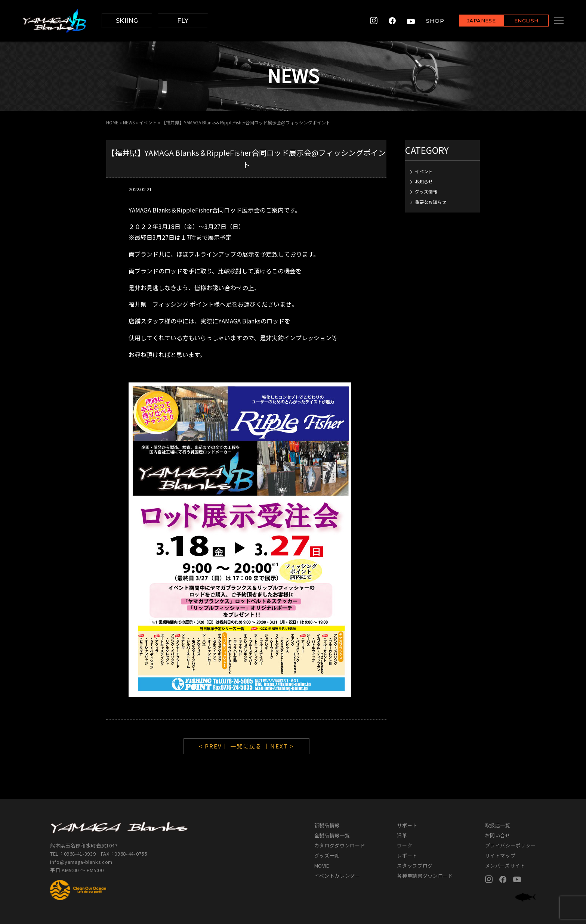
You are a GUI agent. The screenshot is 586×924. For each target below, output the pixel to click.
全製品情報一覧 (332, 835)
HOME (112, 122)
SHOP (426, 21)
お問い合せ (498, 835)
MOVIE (322, 866)
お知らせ (424, 181)
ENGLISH (517, 21)
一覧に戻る (246, 746)
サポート (407, 825)
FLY (183, 21)
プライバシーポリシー (511, 845)
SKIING (127, 21)
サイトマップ (500, 855)
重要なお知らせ (431, 201)
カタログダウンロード (340, 845)
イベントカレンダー (337, 876)
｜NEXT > (279, 746)
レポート (407, 855)
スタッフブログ (415, 866)
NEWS (129, 122)
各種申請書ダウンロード (425, 876)
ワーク (405, 845)
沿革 (402, 835)
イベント (149, 122)
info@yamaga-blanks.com (82, 862)
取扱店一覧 (498, 825)
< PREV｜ (215, 746)
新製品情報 (327, 825)
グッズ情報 (426, 191)
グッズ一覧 (327, 855)
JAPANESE (472, 21)
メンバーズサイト (505, 866)
